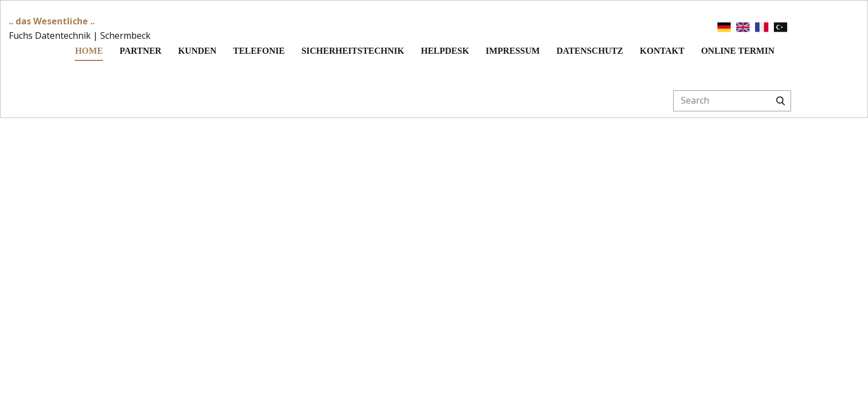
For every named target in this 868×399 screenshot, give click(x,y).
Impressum (513, 51)
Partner (141, 51)
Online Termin (738, 51)
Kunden (197, 51)
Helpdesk (445, 51)
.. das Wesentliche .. (52, 21)
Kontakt (662, 51)
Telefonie (259, 51)
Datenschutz (590, 51)
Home (89, 51)
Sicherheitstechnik (353, 51)
